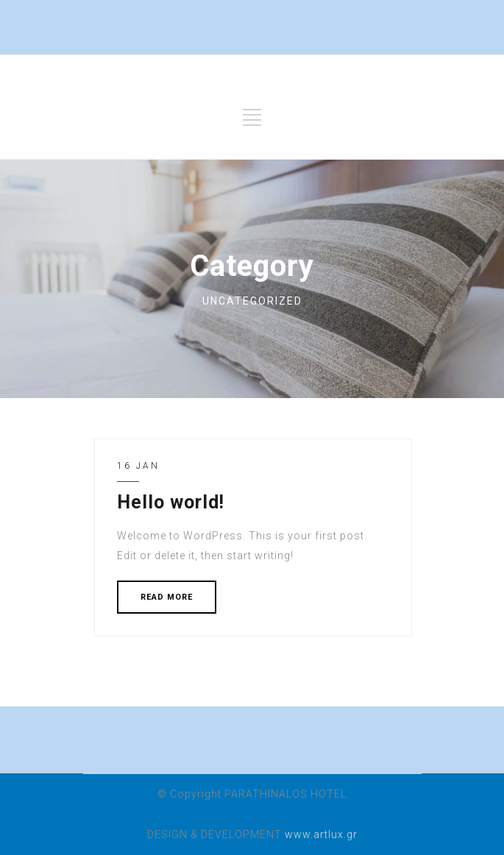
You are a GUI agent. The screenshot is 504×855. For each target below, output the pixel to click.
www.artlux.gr (321, 834)
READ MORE (167, 597)
